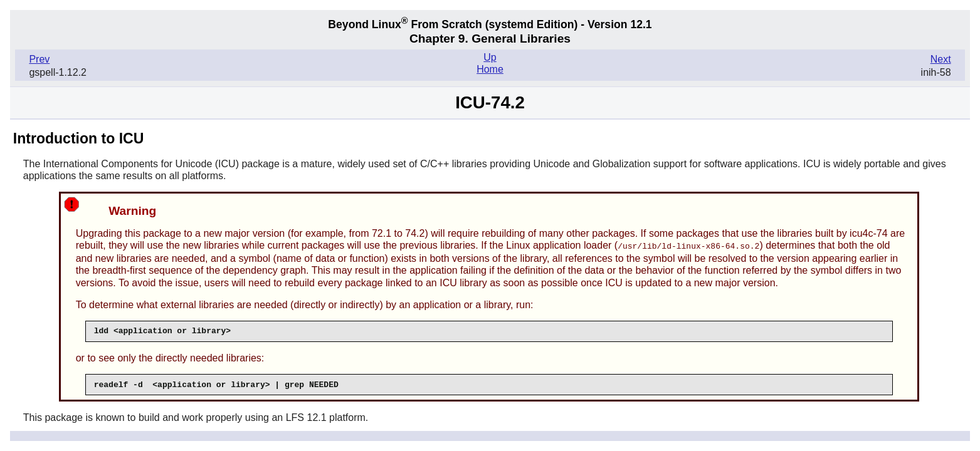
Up (490, 57)
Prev (39, 59)
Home (490, 69)
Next (941, 59)
